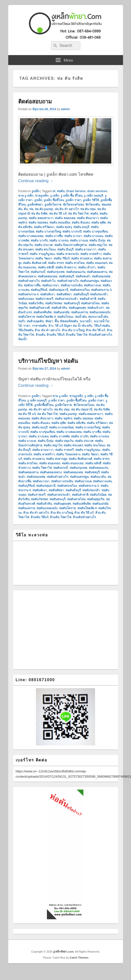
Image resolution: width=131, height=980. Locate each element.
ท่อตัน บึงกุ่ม (97, 241)
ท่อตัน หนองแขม (73, 463)
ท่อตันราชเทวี (44, 299)
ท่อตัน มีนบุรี (65, 249)
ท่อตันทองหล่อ (101, 276)
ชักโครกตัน (93, 205)
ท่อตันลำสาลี (88, 299)
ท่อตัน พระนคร (73, 445)
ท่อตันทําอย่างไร (68, 281)
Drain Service (76, 191)
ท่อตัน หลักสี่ (46, 267)
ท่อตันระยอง (26, 299)
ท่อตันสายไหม (90, 303)
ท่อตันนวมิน (98, 477)
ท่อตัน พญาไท (98, 245)
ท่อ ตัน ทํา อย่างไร (67, 209)
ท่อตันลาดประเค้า (66, 299)
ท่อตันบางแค (92, 285)
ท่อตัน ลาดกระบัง (67, 254)
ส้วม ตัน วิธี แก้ (95, 330)
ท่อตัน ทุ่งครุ (64, 227)
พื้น (57, 321)
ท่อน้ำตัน (81, 317)
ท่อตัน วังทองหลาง (68, 454)
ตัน (26, 209)
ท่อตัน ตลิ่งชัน (76, 423)
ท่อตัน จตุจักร (63, 418)
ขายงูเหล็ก (42, 196)
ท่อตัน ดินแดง (81, 223)
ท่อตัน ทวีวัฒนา (44, 227)
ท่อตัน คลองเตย (65, 218)
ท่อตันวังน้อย (98, 495)
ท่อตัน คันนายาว (88, 218)
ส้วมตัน (40, 335)
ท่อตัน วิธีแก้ (62, 258)
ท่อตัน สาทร (56, 263)
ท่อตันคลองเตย (47, 276)
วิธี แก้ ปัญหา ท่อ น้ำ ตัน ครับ (74, 326)
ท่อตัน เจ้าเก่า (87, 267)
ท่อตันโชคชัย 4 (46, 317)
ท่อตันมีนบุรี (81, 294)
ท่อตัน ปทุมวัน (64, 441)
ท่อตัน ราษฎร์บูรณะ (42, 254)
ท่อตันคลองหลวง (51, 472)
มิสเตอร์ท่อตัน (69, 321)
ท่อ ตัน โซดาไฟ (78, 214)
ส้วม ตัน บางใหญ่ (73, 330)
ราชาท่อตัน (39, 326)
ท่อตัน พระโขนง (45, 249)
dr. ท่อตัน (59, 191)
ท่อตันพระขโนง (80, 290)
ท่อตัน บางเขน (59, 241)
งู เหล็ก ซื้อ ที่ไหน (71, 196)
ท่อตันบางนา (51, 285)
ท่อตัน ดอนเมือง (60, 223)
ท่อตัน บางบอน (93, 236)
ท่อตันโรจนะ (65, 317)
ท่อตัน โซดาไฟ (42, 468)
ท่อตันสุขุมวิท (96, 499)
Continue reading (36, 181)
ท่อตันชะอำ (83, 276)
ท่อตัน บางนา (73, 236)
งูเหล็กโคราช (53, 205)
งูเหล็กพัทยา (35, 205)
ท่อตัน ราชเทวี (64, 450)
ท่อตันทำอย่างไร (29, 281)
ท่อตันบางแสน (102, 481)
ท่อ (31, 209)
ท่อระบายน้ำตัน (98, 317)
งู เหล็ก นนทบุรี (93, 196)
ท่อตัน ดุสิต (98, 223)
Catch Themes (79, 958)
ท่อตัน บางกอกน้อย (61, 427)
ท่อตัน (94, 214)
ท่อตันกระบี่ (38, 272)
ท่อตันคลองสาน (97, 272)
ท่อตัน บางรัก (39, 241)
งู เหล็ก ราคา (57, 401)
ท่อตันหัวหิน (59, 308)
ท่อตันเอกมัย (61, 312)
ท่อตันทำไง (48, 281)
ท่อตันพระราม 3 (101, 290)
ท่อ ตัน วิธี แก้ (58, 214)
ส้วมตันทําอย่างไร (100, 335)
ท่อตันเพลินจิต (43, 312)
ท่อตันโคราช (26, 317)
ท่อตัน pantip (68, 414)
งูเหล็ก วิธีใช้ (91, 200)
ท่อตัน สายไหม (75, 263)
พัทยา (49, 321)
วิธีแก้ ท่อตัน (102, 326)
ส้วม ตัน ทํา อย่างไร (47, 330)
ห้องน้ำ (23, 339)
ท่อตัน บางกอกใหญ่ (48, 232)
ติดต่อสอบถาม (35, 102)
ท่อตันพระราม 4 (28, 294)
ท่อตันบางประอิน (71, 285)
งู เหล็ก (55, 196)
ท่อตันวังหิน (36, 303)
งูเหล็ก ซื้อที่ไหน (54, 200)
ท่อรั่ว (22, 321)
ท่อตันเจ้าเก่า (96, 308)
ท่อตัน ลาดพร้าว (91, 254)
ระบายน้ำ (86, 321)
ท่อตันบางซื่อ (32, 285)
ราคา (27, 326)
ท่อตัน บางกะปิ (72, 232)
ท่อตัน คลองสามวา (41, 218)
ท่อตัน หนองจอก (97, 263)
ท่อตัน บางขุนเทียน (95, 232)
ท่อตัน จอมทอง (38, 223)
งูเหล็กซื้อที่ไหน (44, 405)
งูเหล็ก (35, 191)
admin (65, 109)
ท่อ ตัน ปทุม (88, 209)
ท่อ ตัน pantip (44, 209)
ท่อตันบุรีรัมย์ (39, 290)
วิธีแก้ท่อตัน (26, 330)
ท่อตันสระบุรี (72, 303)
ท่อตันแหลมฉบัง (100, 312)
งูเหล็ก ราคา (73, 200)
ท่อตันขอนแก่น (76, 272)
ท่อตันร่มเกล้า (99, 294)
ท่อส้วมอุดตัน (35, 321)
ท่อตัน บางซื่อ (54, 236)
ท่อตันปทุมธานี (59, 290)
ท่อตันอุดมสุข (77, 308)
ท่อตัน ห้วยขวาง (66, 267)
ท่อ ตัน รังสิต (39, 214)
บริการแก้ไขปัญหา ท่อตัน (48, 361)
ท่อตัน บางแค (79, 241)
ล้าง (51, 326)
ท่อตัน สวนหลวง (82, 258)
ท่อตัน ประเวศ (44, 245)
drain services (97, 191)
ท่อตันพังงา (47, 294)
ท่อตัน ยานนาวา (86, 249)
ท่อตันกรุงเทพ (56, 272)
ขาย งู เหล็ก (26, 196)
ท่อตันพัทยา (64, 294)
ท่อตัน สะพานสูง (57, 459)
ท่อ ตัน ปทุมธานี (82, 409)
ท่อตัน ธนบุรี (81, 227)
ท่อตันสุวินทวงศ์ (39, 308)
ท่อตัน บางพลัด (60, 436)
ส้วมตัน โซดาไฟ (76, 335)
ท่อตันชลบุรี (66, 276)
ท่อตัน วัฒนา (44, 258)
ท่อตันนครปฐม (90, 281)
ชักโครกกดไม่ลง (73, 205)
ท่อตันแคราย (79, 312)
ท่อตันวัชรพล (54, 303)
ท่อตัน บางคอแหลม (31, 236)
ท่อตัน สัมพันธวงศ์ (35, 263)
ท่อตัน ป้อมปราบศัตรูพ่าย (71, 245)
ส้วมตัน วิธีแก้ (55, 335)
